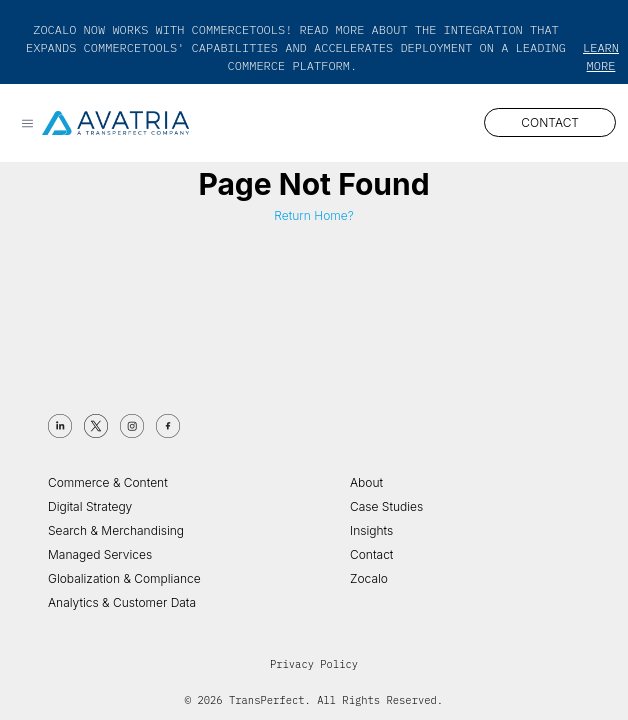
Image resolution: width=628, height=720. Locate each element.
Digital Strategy (90, 506)
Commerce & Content (108, 482)
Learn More (601, 56)
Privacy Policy (314, 664)
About (366, 482)
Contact (371, 554)
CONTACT (550, 122)
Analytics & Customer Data (122, 602)
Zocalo (369, 578)
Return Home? (313, 215)
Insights (371, 530)
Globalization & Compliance (124, 578)
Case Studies (386, 506)
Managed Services (100, 554)
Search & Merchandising (116, 530)
